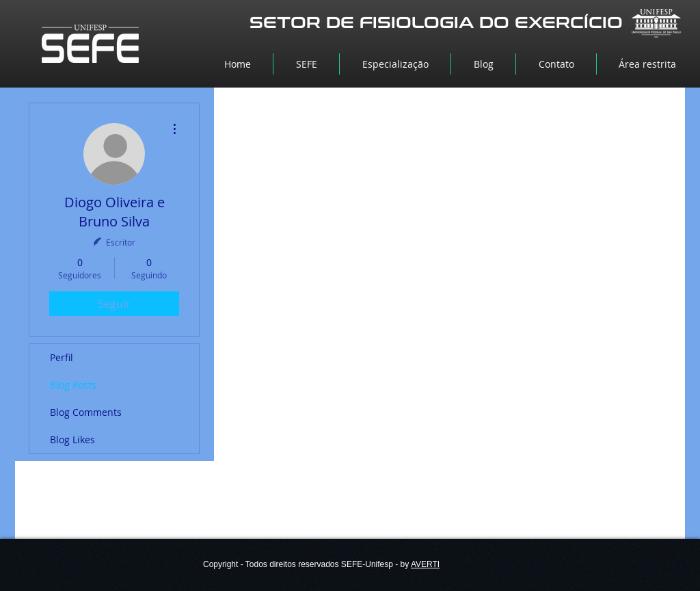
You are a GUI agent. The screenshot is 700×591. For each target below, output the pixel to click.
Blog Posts (73, 385)
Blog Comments (86, 412)
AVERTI (425, 564)
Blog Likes (72, 439)
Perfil (62, 357)
